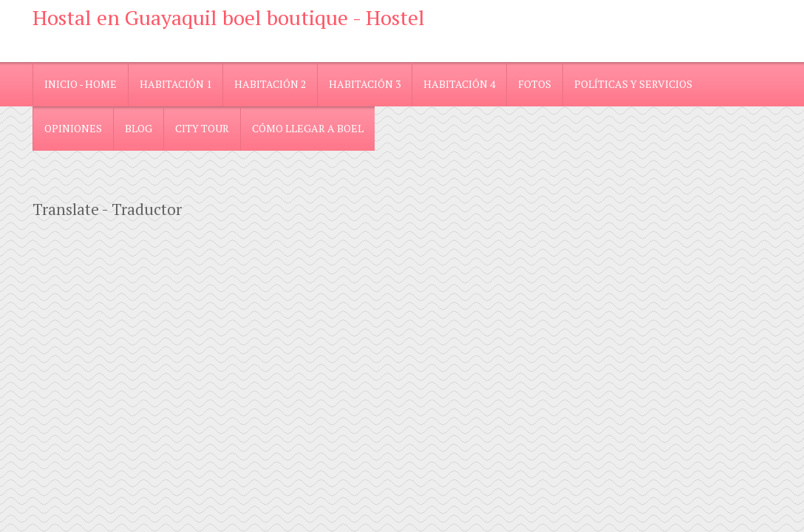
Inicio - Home (81, 84)
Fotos (535, 84)
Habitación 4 (459, 84)
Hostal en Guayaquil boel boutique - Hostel (229, 17)
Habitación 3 (365, 84)
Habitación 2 (270, 84)
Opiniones (73, 128)
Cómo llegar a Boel (308, 128)
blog (139, 128)
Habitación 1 (176, 84)
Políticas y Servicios (633, 84)
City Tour (202, 128)
